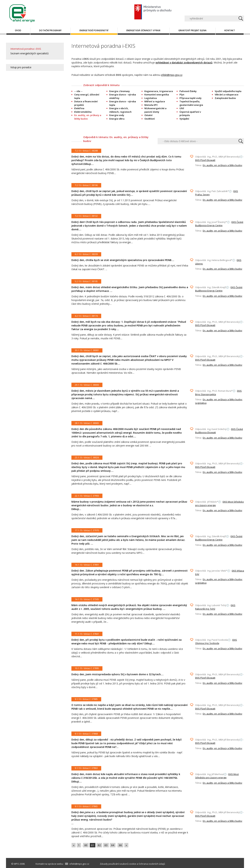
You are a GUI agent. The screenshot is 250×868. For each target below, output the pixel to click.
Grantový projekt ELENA (192, 30)
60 (86, 845)
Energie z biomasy (120, 91)
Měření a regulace (155, 101)
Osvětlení (150, 119)
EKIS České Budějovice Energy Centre (219, 224)
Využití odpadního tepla (228, 91)
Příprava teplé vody (190, 98)
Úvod (18, 30)
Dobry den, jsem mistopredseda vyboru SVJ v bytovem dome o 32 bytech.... (118, 674)
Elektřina (79, 108)
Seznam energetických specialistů (30, 53)
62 (99, 845)
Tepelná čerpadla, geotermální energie (191, 103)
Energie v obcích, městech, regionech (120, 110)
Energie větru (117, 119)
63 (106, 845)
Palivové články (188, 91)
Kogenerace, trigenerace (159, 91)
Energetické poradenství (94, 30)
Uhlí (182, 108)
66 (120, 845)
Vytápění (184, 119)
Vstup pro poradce (21, 67)
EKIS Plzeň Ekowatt (205, 160)
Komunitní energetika (157, 95)
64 (113, 845)
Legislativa (151, 98)
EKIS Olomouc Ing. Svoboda (216, 642)
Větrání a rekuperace (227, 95)
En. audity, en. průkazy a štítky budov (222, 165)
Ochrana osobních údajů (152, 864)
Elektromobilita (83, 112)
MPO (16, 864)
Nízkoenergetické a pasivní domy (155, 110)
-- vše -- (78, 91)
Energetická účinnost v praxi (143, 30)
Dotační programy (50, 30)
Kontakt (230, 30)
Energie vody (117, 115)
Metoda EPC (151, 105)
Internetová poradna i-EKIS (26, 49)
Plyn (182, 95)
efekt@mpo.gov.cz (172, 75)
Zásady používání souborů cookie (118, 864)
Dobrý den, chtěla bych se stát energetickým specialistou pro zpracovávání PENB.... (123, 260)
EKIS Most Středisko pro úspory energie (217, 776)
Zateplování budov (225, 98)
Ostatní (148, 115)
